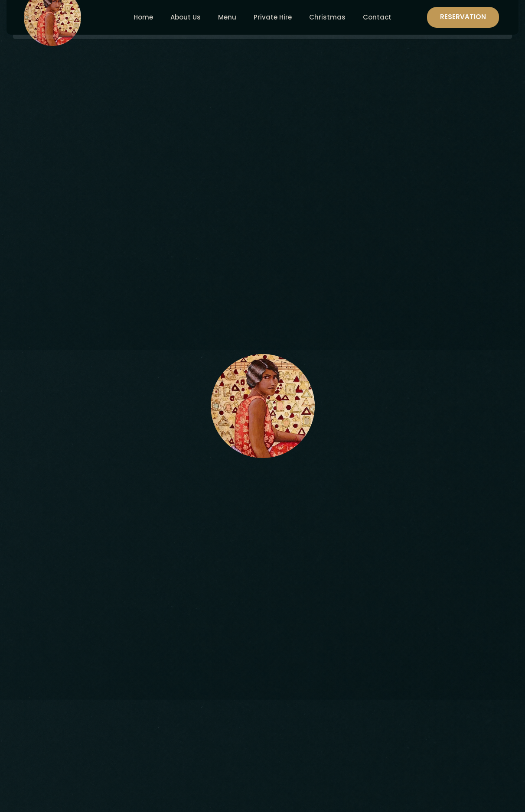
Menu (227, 17)
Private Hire (273, 17)
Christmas (327, 17)
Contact (377, 17)
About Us (186, 17)
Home (143, 17)
